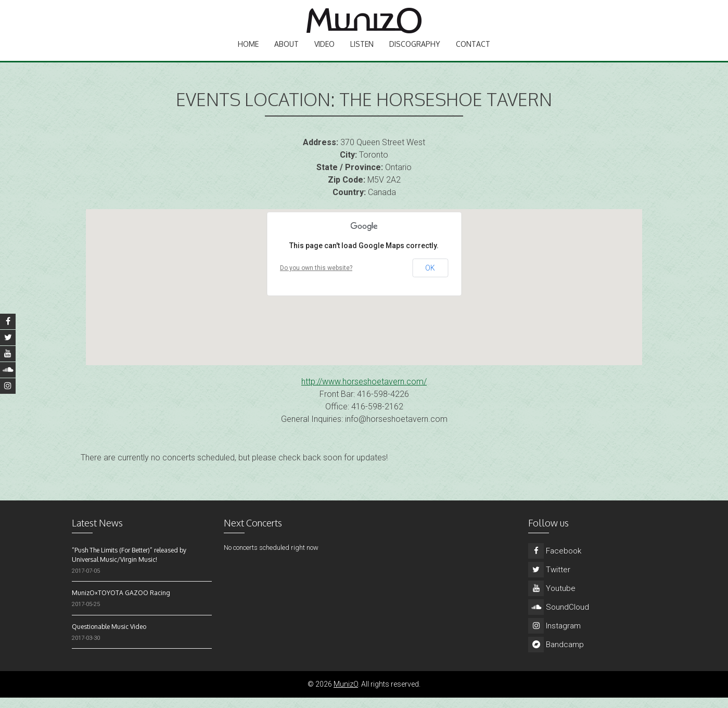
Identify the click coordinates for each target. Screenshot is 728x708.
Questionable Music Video (109, 637)
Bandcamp (556, 655)
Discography (415, 50)
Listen (362, 50)
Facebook (555, 561)
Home (248, 50)
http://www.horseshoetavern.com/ (364, 392)
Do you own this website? (316, 278)
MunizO (346, 694)
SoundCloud (559, 617)
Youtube (552, 599)
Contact (473, 50)
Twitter (549, 580)
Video (324, 50)
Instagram (554, 636)
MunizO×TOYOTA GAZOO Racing (121, 603)
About (286, 50)
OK (430, 278)
